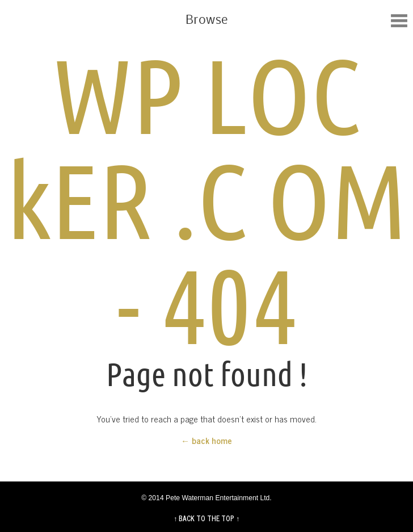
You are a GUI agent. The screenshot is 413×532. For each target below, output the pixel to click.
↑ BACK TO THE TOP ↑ (206, 518)
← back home (206, 440)
